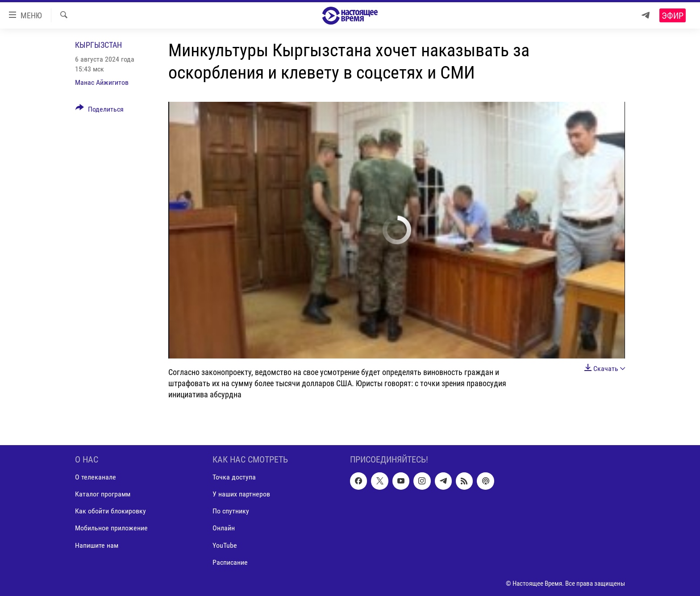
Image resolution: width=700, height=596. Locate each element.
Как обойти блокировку (110, 511)
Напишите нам (97, 545)
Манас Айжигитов (102, 82)
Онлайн (224, 528)
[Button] (100, 111)
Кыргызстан (98, 45)
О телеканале (96, 477)
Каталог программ (103, 494)
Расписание (230, 562)
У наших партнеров (241, 494)
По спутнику (231, 511)
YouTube (225, 545)
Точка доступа (234, 477)
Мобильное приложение (111, 528)
